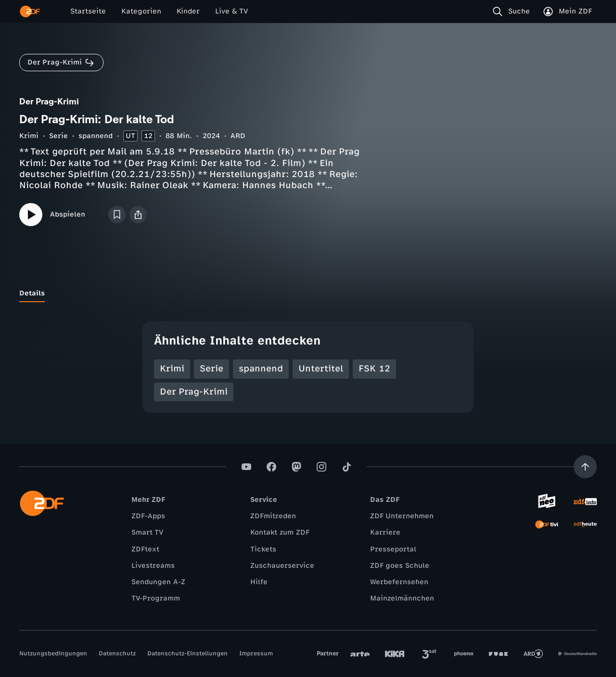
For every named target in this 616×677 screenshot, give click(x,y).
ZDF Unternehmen (402, 516)
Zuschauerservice (282, 566)
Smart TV (147, 532)
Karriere (385, 532)
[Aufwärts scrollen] (585, 467)
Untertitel (321, 369)
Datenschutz (117, 653)
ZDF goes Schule (400, 566)
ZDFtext (145, 549)
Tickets (263, 549)
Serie (58, 136)
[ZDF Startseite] (30, 12)
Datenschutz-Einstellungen (187, 653)
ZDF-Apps (148, 516)
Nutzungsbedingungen (53, 653)
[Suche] (513, 12)
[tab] (32, 294)
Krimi (29, 136)
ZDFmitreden (273, 516)
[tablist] (308, 294)
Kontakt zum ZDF (280, 532)
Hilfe (259, 582)
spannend (96, 136)
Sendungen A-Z (158, 582)
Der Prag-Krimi (194, 392)
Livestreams (153, 566)
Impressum (256, 653)
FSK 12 (374, 369)
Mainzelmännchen (402, 598)
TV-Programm (156, 598)
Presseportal (393, 549)
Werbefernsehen (399, 582)
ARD (238, 136)
